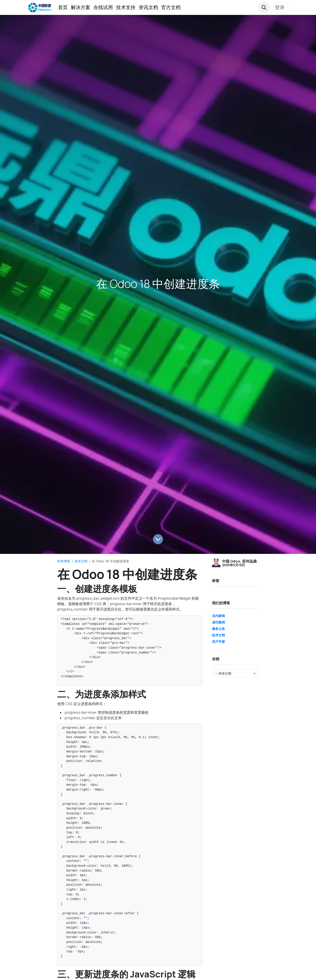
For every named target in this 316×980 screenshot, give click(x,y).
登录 (280, 7)
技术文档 (81, 561)
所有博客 (64, 561)
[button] (264, 7)
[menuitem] (63, 7)
